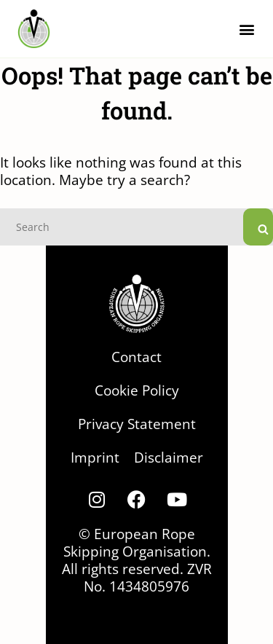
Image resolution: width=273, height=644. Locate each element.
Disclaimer (169, 457)
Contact (136, 357)
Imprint (95, 457)
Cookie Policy (137, 390)
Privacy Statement (137, 424)
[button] (246, 29)
